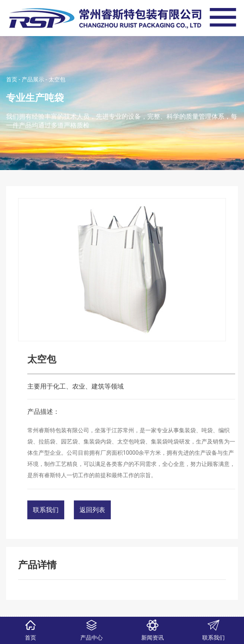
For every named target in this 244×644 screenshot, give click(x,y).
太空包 (57, 79)
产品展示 (33, 79)
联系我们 (75, 510)
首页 (12, 79)
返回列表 (122, 510)
